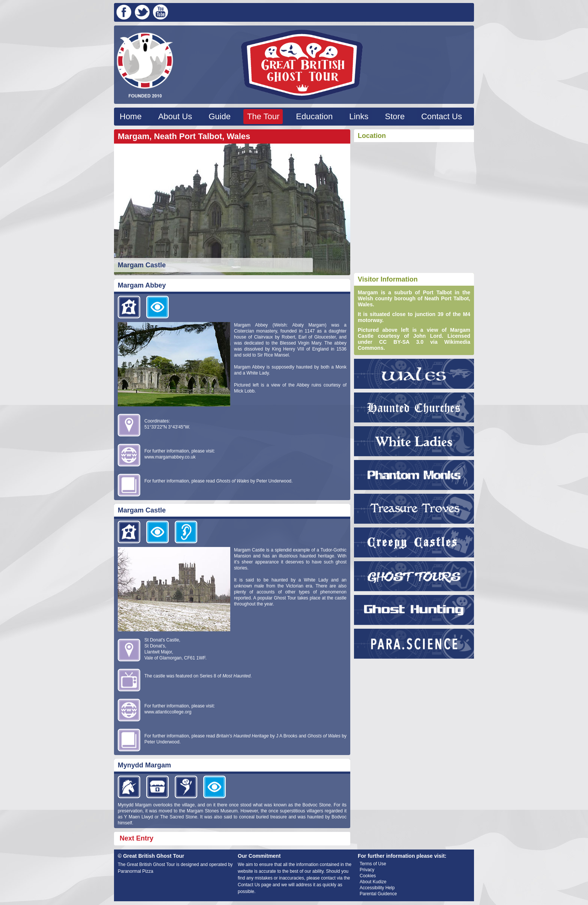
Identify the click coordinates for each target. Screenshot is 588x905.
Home (131, 116)
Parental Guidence (378, 894)
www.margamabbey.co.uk (170, 457)
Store (395, 116)
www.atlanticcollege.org (168, 712)
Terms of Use (373, 864)
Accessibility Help (377, 888)
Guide (220, 116)
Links (359, 116)
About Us (175, 116)
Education (314, 116)
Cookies (368, 876)
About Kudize (373, 882)
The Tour (263, 116)
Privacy (367, 870)
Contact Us (442, 116)
